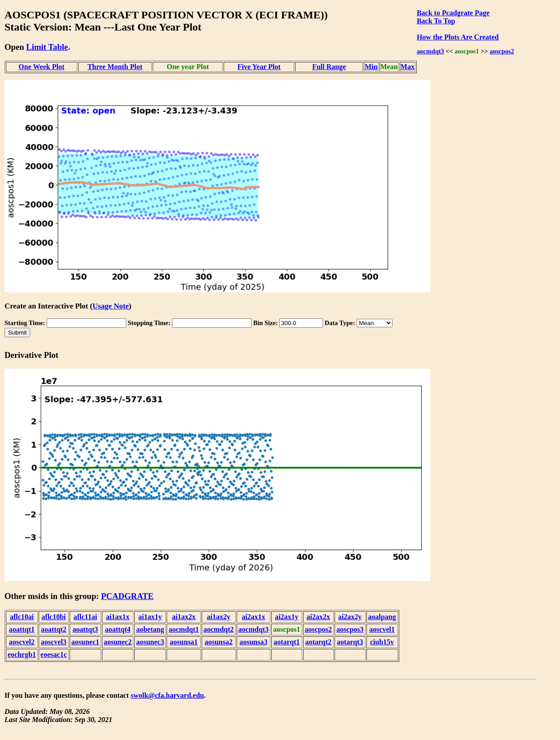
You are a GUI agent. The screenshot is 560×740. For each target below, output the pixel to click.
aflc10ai (22, 617)
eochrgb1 (22, 654)
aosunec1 (85, 642)
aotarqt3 (350, 642)
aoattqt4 (118, 629)
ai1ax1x (118, 617)
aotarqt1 (287, 642)
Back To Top (436, 21)
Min (371, 67)
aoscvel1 (382, 629)
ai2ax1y (287, 617)
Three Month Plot (115, 67)
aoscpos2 (502, 51)
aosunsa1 (184, 642)
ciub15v (382, 642)
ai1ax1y (150, 617)
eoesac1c (54, 654)
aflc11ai (85, 617)
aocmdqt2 (219, 629)
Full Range (329, 67)
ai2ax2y (350, 617)
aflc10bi (53, 617)
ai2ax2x (318, 617)
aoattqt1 (22, 629)
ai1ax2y (219, 617)
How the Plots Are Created (458, 37)
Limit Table (47, 47)
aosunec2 (118, 642)
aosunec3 (150, 642)
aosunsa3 (253, 642)
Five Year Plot (259, 67)
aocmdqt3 (430, 51)
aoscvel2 (22, 642)
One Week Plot (41, 67)
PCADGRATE (127, 596)
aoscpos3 (350, 629)
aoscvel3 (54, 642)
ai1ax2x (184, 617)
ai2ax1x (253, 617)
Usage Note (111, 306)
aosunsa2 (219, 642)
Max (408, 67)
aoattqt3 (85, 629)
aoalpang (382, 617)
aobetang (150, 629)
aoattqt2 (54, 629)
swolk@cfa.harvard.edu (167, 695)
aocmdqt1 (184, 629)
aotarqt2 (318, 642)
